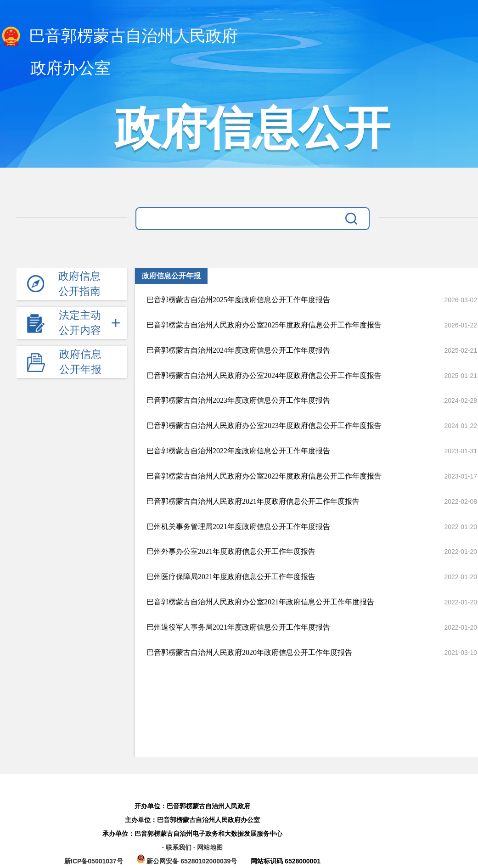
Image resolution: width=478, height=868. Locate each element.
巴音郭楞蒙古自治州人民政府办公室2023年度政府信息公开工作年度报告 (264, 426)
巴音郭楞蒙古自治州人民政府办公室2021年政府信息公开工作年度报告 (260, 602)
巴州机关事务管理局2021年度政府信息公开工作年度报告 (238, 527)
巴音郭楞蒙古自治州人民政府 (119, 37)
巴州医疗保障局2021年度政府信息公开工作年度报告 (231, 577)
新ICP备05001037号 (94, 861)
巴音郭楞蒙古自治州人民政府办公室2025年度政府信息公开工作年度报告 (264, 325)
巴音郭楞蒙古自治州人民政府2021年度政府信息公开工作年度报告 (253, 501)
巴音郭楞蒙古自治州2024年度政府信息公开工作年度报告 (238, 350)
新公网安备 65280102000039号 (188, 861)
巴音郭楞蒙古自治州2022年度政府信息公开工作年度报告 (238, 451)
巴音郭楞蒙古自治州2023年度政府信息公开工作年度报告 (238, 400)
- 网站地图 (208, 847)
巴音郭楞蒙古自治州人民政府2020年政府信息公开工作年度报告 (249, 652)
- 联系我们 (177, 847)
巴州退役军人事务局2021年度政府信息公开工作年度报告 (238, 627)
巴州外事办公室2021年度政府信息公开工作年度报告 (231, 551)
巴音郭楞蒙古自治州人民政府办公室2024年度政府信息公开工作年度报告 (264, 375)
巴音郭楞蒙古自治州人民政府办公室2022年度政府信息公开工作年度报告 (264, 476)
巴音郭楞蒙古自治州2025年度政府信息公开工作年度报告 (238, 300)
